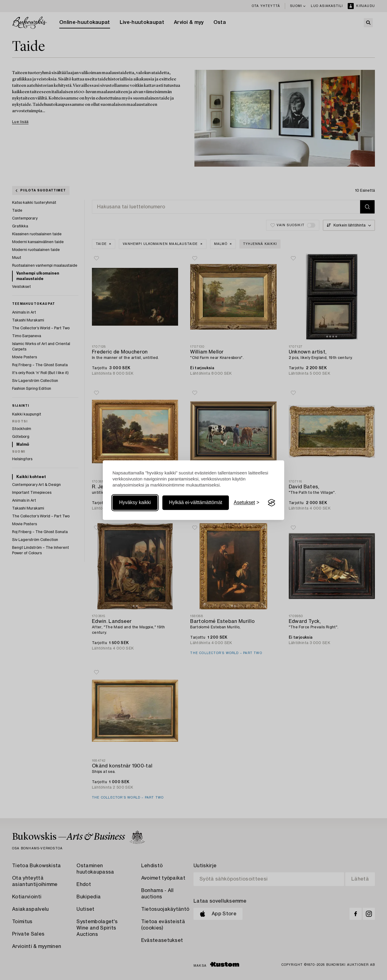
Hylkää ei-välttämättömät (196, 503)
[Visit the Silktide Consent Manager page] (272, 503)
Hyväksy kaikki (135, 503)
